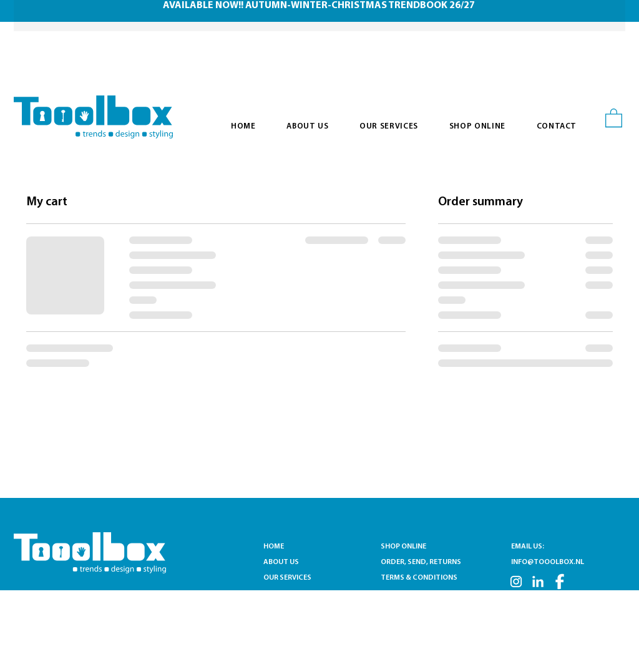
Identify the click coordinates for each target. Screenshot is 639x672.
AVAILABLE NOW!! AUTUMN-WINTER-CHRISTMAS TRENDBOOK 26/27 (319, 6)
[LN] (538, 582)
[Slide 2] (328, 3)
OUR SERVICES (290, 578)
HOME (274, 547)
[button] (614, 117)
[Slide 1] (312, 3)
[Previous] (44, 16)
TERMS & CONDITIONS (419, 578)
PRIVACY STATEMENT (417, 593)
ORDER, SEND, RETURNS (421, 562)
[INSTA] (516, 582)
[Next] (595, 16)
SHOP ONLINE (403, 547)
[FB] (560, 582)
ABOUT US (281, 562)
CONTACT (281, 593)
